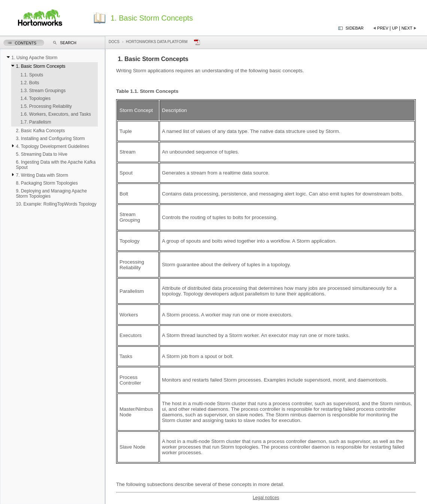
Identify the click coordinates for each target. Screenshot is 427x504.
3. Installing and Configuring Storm (50, 139)
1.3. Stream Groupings (43, 91)
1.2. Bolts (30, 83)
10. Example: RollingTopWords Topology (56, 204)
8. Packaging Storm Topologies (47, 183)
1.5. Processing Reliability (46, 106)
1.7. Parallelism (36, 122)
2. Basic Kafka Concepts (40, 131)
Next (407, 28)
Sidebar (355, 28)
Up (395, 28)
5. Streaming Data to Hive (41, 154)
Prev (383, 28)
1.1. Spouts (32, 75)
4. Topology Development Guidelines (52, 146)
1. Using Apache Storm (34, 58)
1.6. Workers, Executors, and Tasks (55, 114)
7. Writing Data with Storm (42, 175)
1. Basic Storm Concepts (40, 66)
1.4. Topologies (35, 98)
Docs (114, 42)
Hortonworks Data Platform (157, 42)
